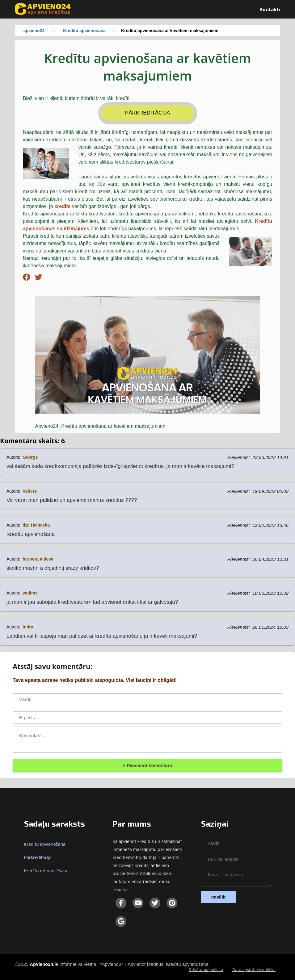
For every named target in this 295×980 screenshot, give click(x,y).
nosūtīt (219, 899)
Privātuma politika (206, 970)
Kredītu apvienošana (45, 844)
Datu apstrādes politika (254, 970)
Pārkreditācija (147, 113)
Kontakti (270, 9)
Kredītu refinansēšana (46, 871)
